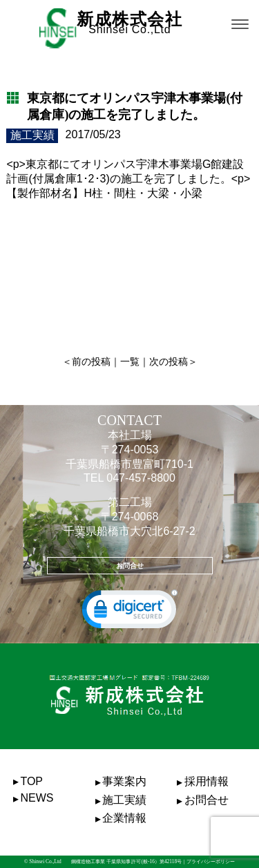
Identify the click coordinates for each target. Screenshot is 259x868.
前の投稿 (91, 362)
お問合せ (130, 566)
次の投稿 (169, 362)
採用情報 (207, 781)
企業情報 (124, 818)
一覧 (130, 362)
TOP (31, 781)
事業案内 (124, 781)
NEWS (37, 798)
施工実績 (124, 800)
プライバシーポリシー (211, 861)
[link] (130, 612)
